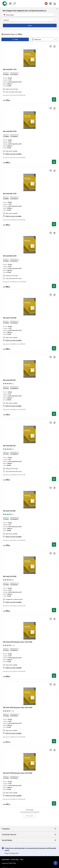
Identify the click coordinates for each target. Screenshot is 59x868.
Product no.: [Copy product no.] (6, 69)
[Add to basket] (54, 95)
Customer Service (29, 830)
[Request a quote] (55, 41)
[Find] (14, 4)
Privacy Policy (15, 854)
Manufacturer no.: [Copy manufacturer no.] (15, 69)
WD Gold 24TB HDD (10, 571)
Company (29, 824)
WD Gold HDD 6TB (9, 441)
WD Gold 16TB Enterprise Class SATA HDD (18, 768)
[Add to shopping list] (51, 41)
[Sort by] (44, 34)
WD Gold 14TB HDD (10, 313)
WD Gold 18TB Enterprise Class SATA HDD (18, 702)
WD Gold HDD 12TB (10, 64)
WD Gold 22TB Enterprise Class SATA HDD (18, 637)
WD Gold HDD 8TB (9, 375)
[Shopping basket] (55, 4)
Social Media (29, 835)
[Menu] (10, 4)
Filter (15, 34)
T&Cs (22, 854)
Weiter (30, 26)
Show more (30, 811)
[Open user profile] (50, 4)
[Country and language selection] (46, 4)
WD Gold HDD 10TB (10, 189)
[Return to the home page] (5, 4)
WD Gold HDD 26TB (10, 251)
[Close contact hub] (55, 863)
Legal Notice (6, 854)
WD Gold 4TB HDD (9, 506)
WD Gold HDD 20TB (10, 126)
